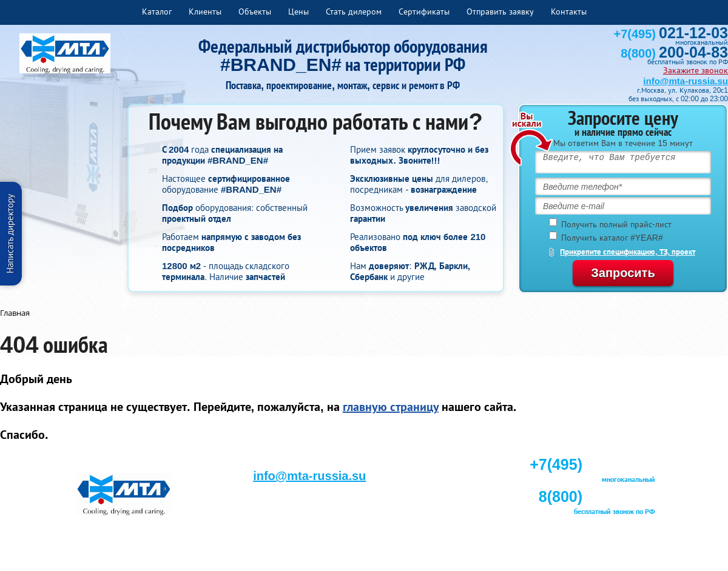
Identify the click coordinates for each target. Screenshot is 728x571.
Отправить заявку (500, 12)
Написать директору (10, 234)
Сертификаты (424, 12)
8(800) (674, 53)
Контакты (569, 12)
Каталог (157, 12)
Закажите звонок (696, 70)
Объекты (255, 12)
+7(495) (671, 34)
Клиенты (205, 12)
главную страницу (391, 407)
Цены (298, 12)
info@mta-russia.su (686, 81)
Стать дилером (354, 12)
